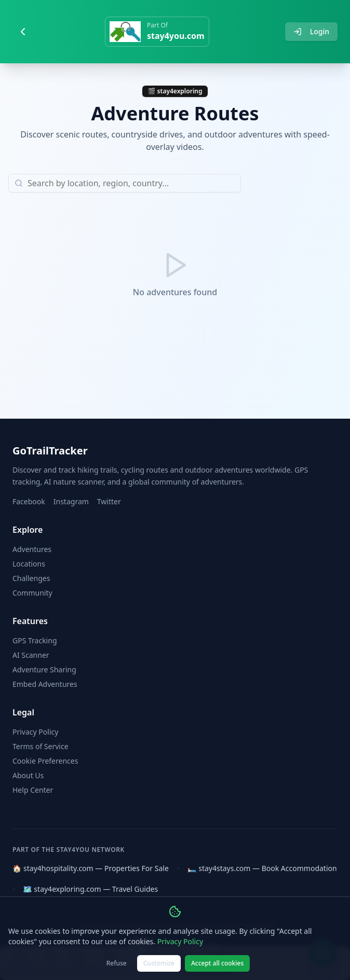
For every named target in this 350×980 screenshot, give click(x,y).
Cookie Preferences (45, 761)
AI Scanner (31, 655)
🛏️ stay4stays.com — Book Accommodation (262, 868)
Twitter (109, 501)
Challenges (31, 578)
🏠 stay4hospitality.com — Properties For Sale (91, 868)
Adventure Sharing (44, 670)
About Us (28, 775)
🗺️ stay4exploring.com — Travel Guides (90, 889)
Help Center (33, 790)
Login (311, 31)
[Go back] (23, 32)
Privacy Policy (35, 732)
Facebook (29, 501)
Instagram (71, 501)
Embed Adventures (45, 684)
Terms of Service (41, 746)
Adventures (32, 549)
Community (32, 593)
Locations (29, 564)
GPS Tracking (35, 640)
